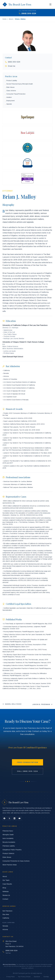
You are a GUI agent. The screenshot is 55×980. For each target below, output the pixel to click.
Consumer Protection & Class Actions (16, 861)
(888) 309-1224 (13, 62)
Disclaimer (37, 977)
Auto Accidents (8, 838)
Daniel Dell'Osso (12, 704)
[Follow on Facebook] (4, 818)
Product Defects (8, 853)
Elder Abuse (7, 857)
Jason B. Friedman (42, 704)
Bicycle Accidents (9, 842)
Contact (5, 899)
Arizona (5, 929)
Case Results (7, 884)
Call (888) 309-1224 (27, 771)
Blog (4, 888)
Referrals (6, 891)
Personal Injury (8, 831)
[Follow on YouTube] (19, 818)
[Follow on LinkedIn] (14, 818)
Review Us (6, 895)
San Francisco (7, 911)
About (11, 19)
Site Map (46, 977)
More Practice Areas (10, 865)
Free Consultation (27, 762)
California (6, 918)
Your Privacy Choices (24, 977)
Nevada (5, 926)
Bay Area (6, 914)
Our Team (6, 880)
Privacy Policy (11, 977)
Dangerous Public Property (12, 850)
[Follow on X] (9, 818)
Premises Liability (9, 846)
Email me (10, 66)
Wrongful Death (8, 835)
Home (4, 19)
